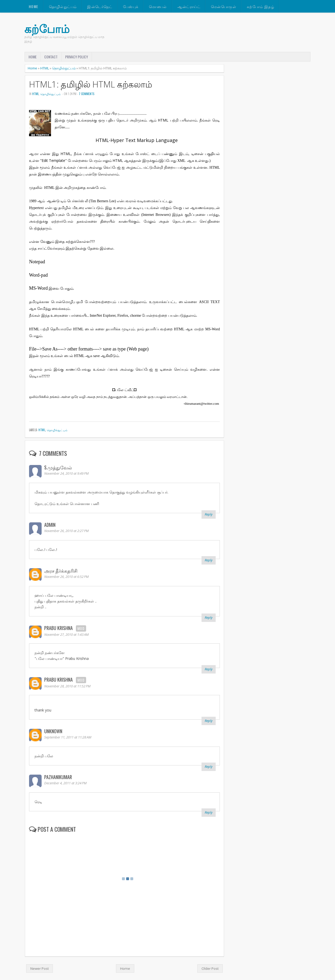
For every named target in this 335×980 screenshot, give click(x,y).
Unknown (53, 731)
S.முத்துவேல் (58, 467)
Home (34, 6)
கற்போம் (47, 29)
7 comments (86, 94)
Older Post (210, 968)
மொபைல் (158, 6)
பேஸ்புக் (131, 6)
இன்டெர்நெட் (100, 6)
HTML (45, 68)
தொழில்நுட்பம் (63, 6)
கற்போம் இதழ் (261, 6)
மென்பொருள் (224, 6)
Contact (51, 57)
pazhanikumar (58, 777)
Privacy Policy (77, 57)
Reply (209, 514)
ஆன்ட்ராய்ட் (189, 6)
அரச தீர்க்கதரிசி (61, 571)
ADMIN (50, 525)
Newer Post (40, 968)
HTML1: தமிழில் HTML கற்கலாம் (91, 84)
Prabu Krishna (58, 628)
